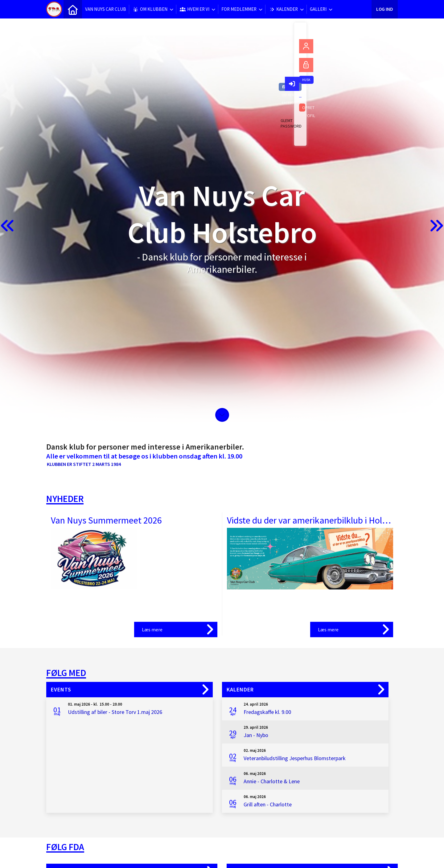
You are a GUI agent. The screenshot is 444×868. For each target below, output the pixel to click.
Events (61, 689)
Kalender (240, 689)
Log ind (385, 9)
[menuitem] (73, 9)
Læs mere (152, 630)
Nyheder (65, 499)
